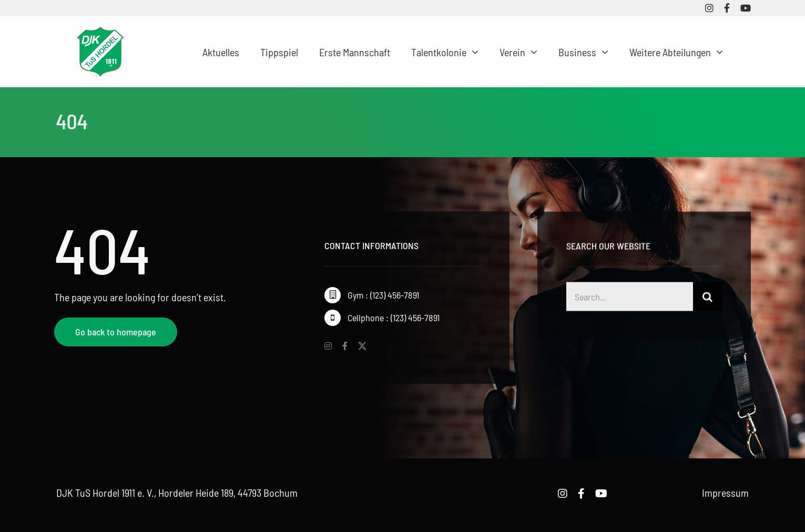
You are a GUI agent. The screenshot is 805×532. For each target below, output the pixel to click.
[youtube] (746, 8)
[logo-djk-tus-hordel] (100, 32)
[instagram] (709, 8)
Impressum (725, 493)
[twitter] (362, 346)
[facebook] (727, 8)
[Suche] (707, 298)
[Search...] (630, 298)
